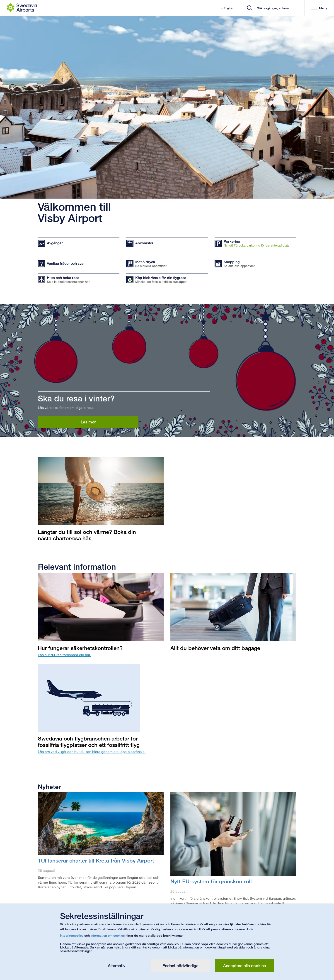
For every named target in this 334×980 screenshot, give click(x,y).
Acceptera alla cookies (244, 965)
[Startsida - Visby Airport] (22, 8)
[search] (274, 8)
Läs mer (88, 422)
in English (227, 8)
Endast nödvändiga (180, 965)
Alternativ (117, 965)
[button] (319, 8)
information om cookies (108, 935)
